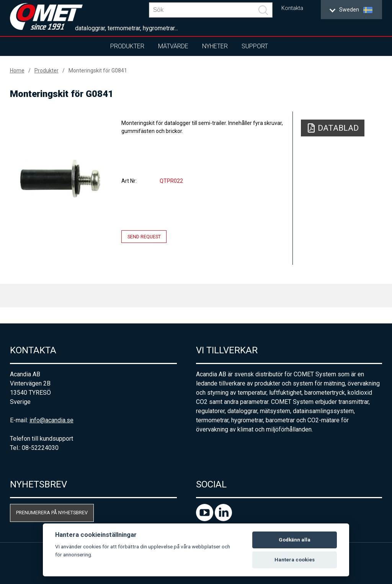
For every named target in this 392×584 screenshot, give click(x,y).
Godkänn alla (295, 540)
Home (17, 71)
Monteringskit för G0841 (98, 71)
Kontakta (292, 8)
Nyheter (215, 46)
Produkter (127, 46)
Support (255, 46)
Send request (144, 237)
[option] (60, 179)
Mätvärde (173, 46)
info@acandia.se (51, 420)
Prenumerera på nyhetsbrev (52, 513)
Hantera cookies (295, 560)
